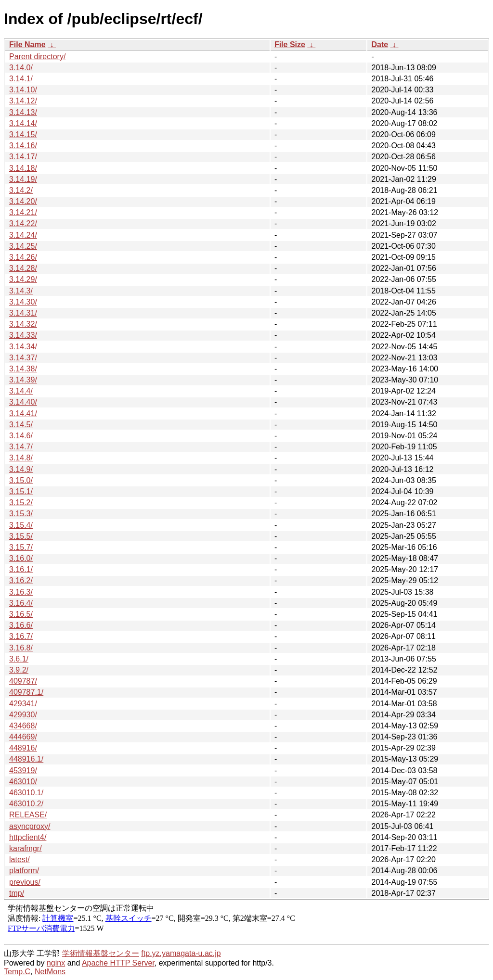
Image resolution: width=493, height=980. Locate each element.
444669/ (23, 737)
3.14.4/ (21, 391)
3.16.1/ (21, 569)
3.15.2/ (21, 503)
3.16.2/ (21, 580)
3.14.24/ (23, 235)
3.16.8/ (21, 648)
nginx (56, 963)
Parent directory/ (37, 57)
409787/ (23, 681)
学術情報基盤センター (101, 953)
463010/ (23, 782)
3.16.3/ (21, 592)
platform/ (24, 871)
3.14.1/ (21, 79)
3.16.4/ (21, 603)
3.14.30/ (23, 302)
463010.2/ (26, 804)
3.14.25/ (23, 246)
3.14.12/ (23, 101)
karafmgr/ (26, 848)
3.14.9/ (21, 469)
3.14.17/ (23, 157)
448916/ (23, 748)
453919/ (23, 770)
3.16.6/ (21, 625)
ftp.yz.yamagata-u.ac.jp (181, 953)
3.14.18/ (23, 168)
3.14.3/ (21, 291)
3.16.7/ (21, 636)
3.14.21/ (23, 212)
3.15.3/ (21, 514)
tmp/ (17, 893)
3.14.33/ (23, 335)
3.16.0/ (21, 558)
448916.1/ (26, 759)
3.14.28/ (23, 268)
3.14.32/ (23, 324)
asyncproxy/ (30, 826)
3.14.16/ (23, 146)
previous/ (25, 882)
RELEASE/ (28, 815)
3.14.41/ (23, 414)
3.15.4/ (21, 525)
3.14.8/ (21, 458)
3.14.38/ (23, 369)
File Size (290, 45)
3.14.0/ (21, 68)
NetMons (50, 972)
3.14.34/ (23, 347)
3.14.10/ (23, 90)
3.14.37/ (23, 358)
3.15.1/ (21, 491)
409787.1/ (26, 692)
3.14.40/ (23, 402)
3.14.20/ (23, 201)
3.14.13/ (23, 112)
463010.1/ (26, 793)
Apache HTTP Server (118, 963)
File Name (27, 45)
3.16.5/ (21, 614)
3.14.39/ (23, 380)
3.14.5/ (21, 425)
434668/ (23, 726)
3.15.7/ (21, 547)
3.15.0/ (21, 480)
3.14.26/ (23, 257)
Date (380, 45)
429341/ (23, 704)
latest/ (19, 859)
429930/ (23, 715)
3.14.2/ (21, 190)
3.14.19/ (23, 179)
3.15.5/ (21, 536)
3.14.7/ (21, 447)
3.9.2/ (19, 670)
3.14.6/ (21, 436)
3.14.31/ (23, 313)
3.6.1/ (19, 659)
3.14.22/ (23, 223)
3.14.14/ (23, 123)
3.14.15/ (23, 134)
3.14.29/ (23, 279)
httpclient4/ (28, 837)
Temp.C (17, 972)
